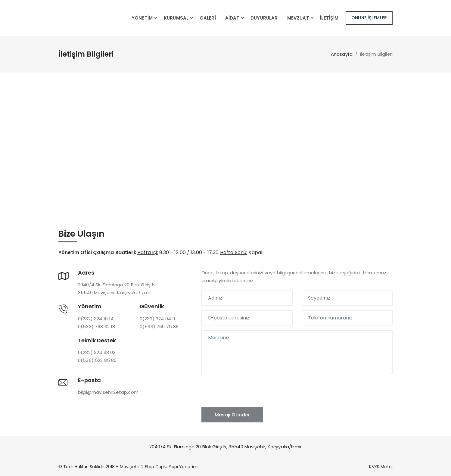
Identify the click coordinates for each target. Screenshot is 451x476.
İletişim (329, 18)
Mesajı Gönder (232, 415)
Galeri (208, 18)
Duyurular (264, 18)
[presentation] (247, 391)
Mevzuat (298, 18)
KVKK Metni (381, 467)
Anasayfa (342, 54)
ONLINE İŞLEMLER (369, 18)
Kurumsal (176, 18)
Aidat (232, 18)
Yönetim (142, 18)
